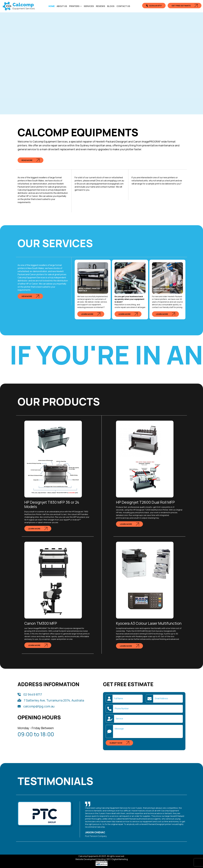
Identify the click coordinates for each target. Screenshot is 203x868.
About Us (62, 6)
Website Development (86, 859)
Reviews (101, 6)
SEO (109, 859)
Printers (74, 6)
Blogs (111, 6)
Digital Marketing (120, 859)
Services (89, 6)
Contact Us (123, 6)
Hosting (102, 859)
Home (52, 6)
